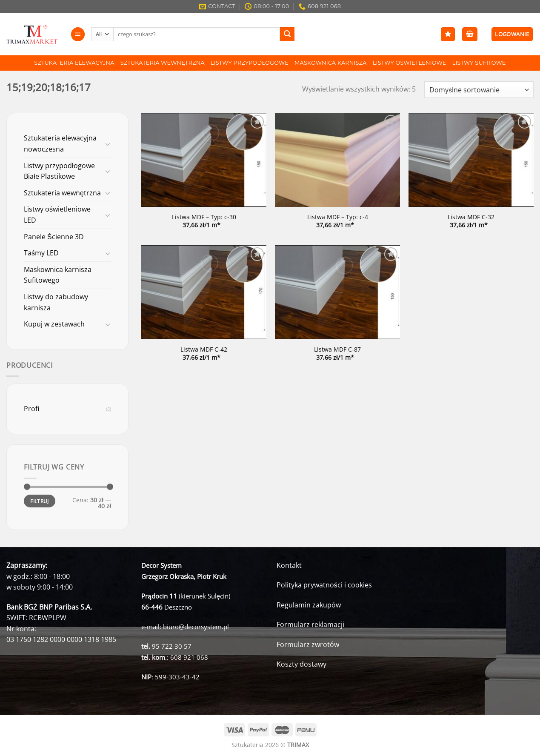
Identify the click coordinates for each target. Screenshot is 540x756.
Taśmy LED (41, 253)
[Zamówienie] (479, 90)
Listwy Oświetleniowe (410, 63)
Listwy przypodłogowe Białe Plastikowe (59, 171)
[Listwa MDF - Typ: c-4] (337, 160)
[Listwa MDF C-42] (204, 292)
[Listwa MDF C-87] (337, 292)
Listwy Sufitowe (479, 63)
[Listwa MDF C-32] (471, 160)
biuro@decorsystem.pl (196, 627)
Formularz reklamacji (310, 624)
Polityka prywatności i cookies (324, 585)
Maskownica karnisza (331, 63)
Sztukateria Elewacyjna (74, 63)
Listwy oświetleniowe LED (57, 215)
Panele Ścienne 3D (54, 237)
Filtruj (40, 501)
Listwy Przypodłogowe (250, 63)
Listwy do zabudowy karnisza (56, 302)
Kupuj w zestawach (54, 324)
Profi (31, 409)
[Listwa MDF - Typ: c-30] (204, 160)
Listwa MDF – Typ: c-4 (338, 217)
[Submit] (287, 34)
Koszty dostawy (301, 664)
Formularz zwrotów (308, 644)
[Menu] (78, 34)
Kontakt (289, 565)
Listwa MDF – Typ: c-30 (204, 217)
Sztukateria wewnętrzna (163, 63)
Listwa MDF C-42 (204, 349)
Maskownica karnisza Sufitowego (58, 275)
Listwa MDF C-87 (337, 349)
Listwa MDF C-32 (471, 217)
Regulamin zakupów (309, 605)
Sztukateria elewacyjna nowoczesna (60, 143)
